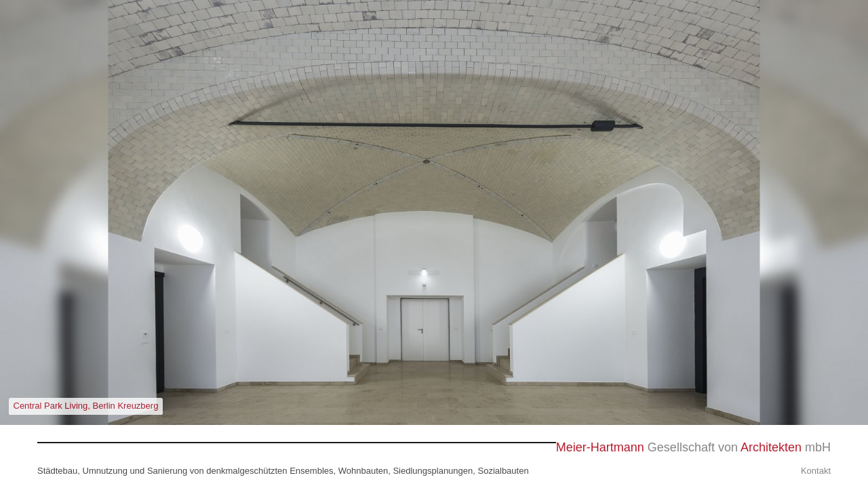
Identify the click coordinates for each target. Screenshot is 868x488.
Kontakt (816, 471)
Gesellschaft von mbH (693, 448)
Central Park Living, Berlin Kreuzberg (86, 406)
